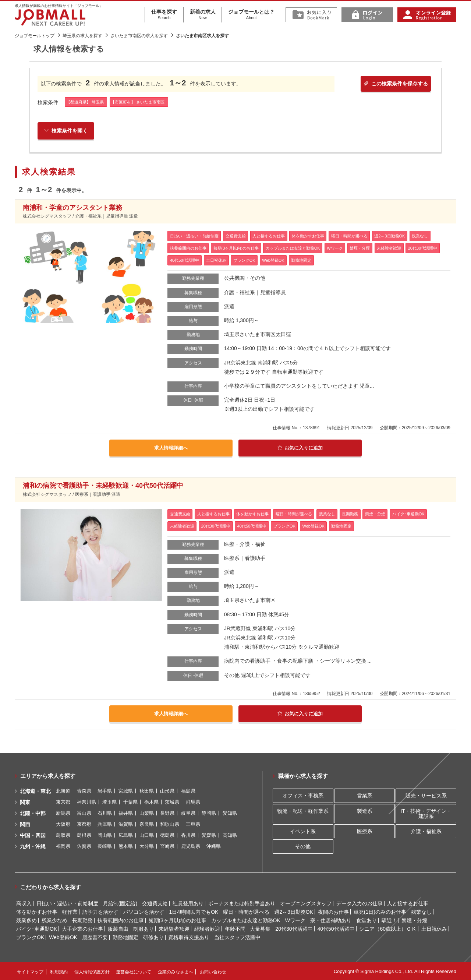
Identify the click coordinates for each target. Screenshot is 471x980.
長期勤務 (82, 920)
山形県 (167, 790)
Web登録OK (63, 937)
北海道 (63, 790)
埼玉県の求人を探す (82, 36)
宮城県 (126, 790)
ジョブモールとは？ (251, 15)
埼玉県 (109, 801)
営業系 (365, 795)
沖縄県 (214, 845)
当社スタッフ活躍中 (237, 937)
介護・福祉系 (426, 831)
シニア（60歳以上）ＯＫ (388, 928)
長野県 (167, 812)
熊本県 (126, 845)
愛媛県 (209, 834)
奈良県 (147, 823)
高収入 (24, 903)
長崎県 (105, 845)
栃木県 (151, 801)
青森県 (84, 790)
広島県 (126, 834)
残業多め (26, 920)
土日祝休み (434, 928)
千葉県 (130, 801)
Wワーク (295, 920)
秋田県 (147, 790)
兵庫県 (105, 823)
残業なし (421, 911)
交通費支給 (155, 903)
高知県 (230, 834)
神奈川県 (86, 801)
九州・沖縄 (33, 846)
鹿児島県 (191, 845)
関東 (25, 801)
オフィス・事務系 (303, 795)
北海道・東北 (35, 790)
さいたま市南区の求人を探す (139, 36)
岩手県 (105, 790)
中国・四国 (33, 835)
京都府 (84, 823)
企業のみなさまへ (176, 971)
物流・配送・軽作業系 (303, 810)
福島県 (188, 790)
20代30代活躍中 (294, 928)
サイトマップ (30, 971)
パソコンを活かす (144, 911)
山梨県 (147, 812)
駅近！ (389, 920)
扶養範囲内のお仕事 (121, 920)
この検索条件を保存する (393, 85)
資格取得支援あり (189, 937)
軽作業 (70, 911)
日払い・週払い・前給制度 (67, 903)
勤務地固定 (125, 937)
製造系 (365, 810)
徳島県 (167, 834)
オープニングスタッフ (306, 903)
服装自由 (118, 928)
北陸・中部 (33, 812)
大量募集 (260, 928)
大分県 (147, 845)
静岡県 (209, 812)
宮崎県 (167, 845)
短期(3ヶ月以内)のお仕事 (178, 920)
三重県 (193, 823)
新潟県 (63, 812)
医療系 (365, 831)
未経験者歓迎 (174, 928)
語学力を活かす (100, 911)
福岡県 (63, 845)
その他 (303, 846)
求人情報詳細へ (171, 448)
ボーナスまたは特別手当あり (242, 903)
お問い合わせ (213, 971)
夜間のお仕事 (333, 911)
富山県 (84, 812)
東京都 (63, 801)
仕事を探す (164, 15)
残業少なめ (54, 920)
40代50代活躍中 (336, 928)
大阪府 (63, 823)
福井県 (126, 812)
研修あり (153, 937)
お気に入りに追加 (300, 448)
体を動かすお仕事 (37, 911)
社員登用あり (188, 903)
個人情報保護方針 (92, 971)
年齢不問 (235, 928)
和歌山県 (170, 823)
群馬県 (193, 801)
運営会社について (134, 971)
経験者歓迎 (207, 928)
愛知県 (230, 812)
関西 (25, 824)
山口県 (147, 834)
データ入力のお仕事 (360, 903)
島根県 (84, 834)
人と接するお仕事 (408, 903)
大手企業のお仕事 (82, 928)
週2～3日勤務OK (294, 911)
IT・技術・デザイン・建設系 (426, 813)
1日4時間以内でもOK (194, 911)
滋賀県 (126, 823)
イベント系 (303, 831)
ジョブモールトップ (35, 36)
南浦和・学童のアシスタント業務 (72, 208)
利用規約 (59, 971)
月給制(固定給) (120, 903)
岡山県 (105, 834)
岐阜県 (188, 812)
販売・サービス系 (426, 795)
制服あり (144, 928)
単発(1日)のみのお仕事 (380, 911)
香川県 (188, 834)
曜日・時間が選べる (246, 911)
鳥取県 (63, 834)
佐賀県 (84, 845)
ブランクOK (30, 937)
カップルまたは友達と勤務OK (246, 920)
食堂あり (366, 920)
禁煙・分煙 (414, 920)
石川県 (105, 812)
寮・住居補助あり (331, 920)
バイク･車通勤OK (37, 928)
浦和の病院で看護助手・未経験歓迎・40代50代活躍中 (103, 486)
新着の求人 (203, 15)
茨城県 (172, 801)
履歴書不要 (95, 937)
